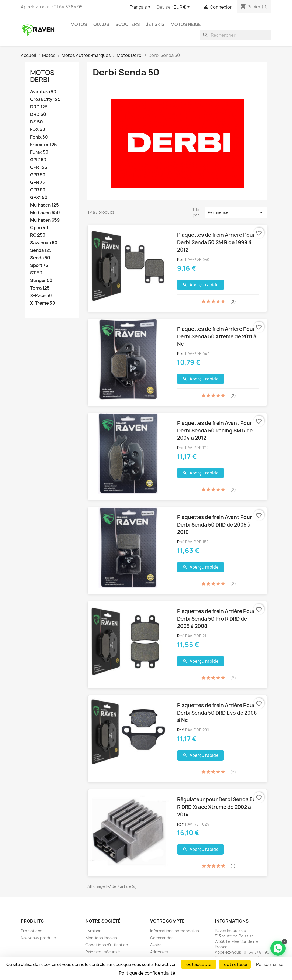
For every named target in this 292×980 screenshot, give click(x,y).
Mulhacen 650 (45, 213)
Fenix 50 (39, 137)
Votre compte (167, 921)
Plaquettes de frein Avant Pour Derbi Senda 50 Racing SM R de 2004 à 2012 (215, 430)
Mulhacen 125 (44, 205)
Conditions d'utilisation (107, 945)
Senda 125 (41, 250)
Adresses (159, 952)
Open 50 (39, 228)
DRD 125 (39, 107)
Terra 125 (40, 288)
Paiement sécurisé (103, 952)
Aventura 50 (43, 92)
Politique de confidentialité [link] (147, 973)
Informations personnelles (175, 931)
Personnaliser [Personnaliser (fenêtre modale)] (271, 964)
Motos (79, 24)
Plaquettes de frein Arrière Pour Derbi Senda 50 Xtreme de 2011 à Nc (217, 336)
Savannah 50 (44, 243)
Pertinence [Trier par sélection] (236, 212)
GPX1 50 (39, 197)
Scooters (128, 24)
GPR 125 (39, 167)
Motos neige (186, 24)
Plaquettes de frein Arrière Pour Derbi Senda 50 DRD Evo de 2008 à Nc (217, 713)
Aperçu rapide (200, 285)
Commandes (162, 938)
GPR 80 (38, 190)
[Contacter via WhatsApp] (278, 948)
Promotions (32, 931)
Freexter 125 (44, 145)
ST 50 (36, 273)
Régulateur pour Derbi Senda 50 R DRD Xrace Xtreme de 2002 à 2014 (217, 807)
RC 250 (38, 235)
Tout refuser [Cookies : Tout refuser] (235, 964)
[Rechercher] (236, 35)
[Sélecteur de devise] (183, 7)
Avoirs (156, 945)
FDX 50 (38, 130)
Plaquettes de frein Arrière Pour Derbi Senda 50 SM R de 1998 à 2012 (216, 242)
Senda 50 (40, 258)
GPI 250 (38, 160)
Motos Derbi (42, 76)
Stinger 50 (41, 281)
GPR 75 (38, 182)
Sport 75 (39, 265)
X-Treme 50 (43, 303)
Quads (101, 24)
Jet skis (155, 24)
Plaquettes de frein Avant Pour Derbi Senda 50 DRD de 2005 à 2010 (215, 525)
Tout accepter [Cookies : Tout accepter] (199, 964)
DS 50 (37, 122)
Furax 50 (39, 152)
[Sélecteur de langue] (141, 7)
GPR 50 (38, 175)
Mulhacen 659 (45, 220)
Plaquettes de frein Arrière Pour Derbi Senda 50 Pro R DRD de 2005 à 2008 (216, 619)
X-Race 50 (41, 296)
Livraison (94, 931)
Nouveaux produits (38, 938)
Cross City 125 (45, 99)
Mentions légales (101, 938)
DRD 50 (38, 114)
